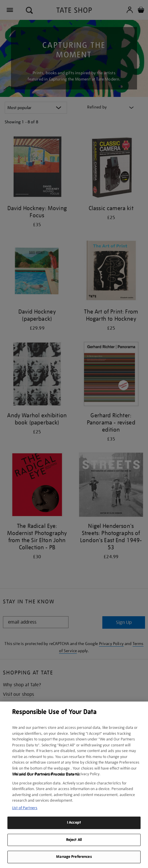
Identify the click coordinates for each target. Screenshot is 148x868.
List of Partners (25, 808)
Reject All (74, 840)
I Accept (74, 823)
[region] (74, 785)
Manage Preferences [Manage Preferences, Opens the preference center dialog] (74, 857)
